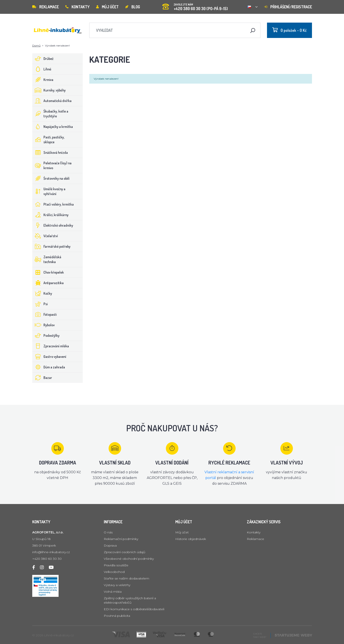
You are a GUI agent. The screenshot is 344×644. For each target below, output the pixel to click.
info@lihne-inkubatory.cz (51, 552)
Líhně (42, 69)
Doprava (110, 545)
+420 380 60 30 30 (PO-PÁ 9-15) (195, 5)
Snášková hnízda (50, 152)
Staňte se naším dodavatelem (126, 578)
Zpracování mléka (51, 346)
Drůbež (43, 59)
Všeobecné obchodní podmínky (129, 559)
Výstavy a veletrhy (117, 585)
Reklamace (46, 7)
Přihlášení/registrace (288, 7)
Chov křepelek (48, 272)
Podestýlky (46, 335)
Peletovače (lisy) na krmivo (52, 165)
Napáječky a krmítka (53, 127)
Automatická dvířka (52, 101)
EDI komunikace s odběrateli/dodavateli (134, 609)
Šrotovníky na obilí (51, 178)
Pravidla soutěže (116, 565)
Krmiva (43, 80)
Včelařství (45, 236)
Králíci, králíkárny (50, 215)
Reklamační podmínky (121, 539)
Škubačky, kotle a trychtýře (50, 114)
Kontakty (77, 7)
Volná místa (113, 592)
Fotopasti (45, 314)
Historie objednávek (191, 539)
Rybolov (44, 325)
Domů (36, 46)
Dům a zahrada (49, 367)
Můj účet (107, 7)
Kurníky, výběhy (49, 90)
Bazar (42, 378)
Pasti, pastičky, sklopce (48, 140)
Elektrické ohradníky (53, 225)
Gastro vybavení (49, 357)
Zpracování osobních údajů (125, 552)
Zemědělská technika (47, 259)
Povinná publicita (117, 616)
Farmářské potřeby (51, 246)
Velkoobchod (114, 572)
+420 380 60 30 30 (47, 559)
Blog (133, 7)
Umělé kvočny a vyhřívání (49, 191)
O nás (108, 532)
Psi (40, 304)
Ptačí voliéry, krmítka (53, 204)
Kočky (42, 293)
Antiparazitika (48, 283)
